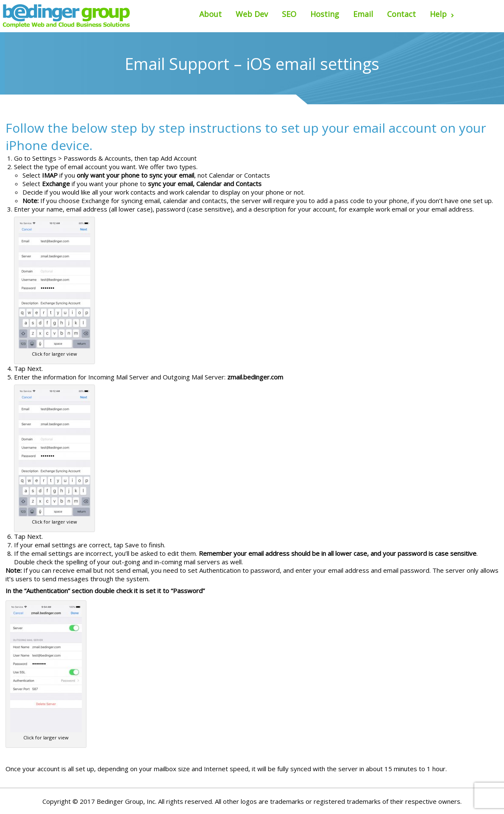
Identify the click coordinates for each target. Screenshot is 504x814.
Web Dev (252, 14)
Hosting (325, 14)
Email (363, 14)
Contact (401, 14)
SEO (289, 14)
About (210, 14)
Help (442, 14)
